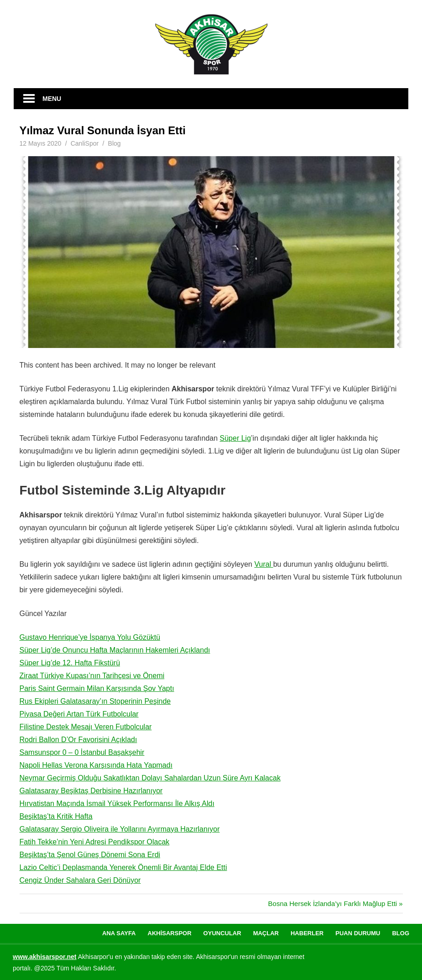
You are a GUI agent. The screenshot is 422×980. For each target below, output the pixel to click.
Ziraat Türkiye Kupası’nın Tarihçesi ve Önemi (92, 676)
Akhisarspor (170, 933)
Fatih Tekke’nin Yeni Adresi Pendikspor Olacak (95, 842)
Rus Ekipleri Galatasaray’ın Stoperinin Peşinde (95, 701)
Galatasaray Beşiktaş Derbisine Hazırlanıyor (91, 791)
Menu (52, 99)
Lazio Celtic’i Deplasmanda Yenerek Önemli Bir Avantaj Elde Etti (123, 867)
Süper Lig (236, 438)
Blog (115, 143)
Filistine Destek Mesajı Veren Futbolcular (86, 727)
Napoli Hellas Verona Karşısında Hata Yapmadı (96, 765)
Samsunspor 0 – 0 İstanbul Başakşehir (82, 752)
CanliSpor (85, 143)
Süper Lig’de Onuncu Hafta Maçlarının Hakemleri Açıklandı (115, 650)
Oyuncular (222, 933)
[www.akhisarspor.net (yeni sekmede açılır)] (45, 957)
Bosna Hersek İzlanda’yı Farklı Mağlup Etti (333, 904)
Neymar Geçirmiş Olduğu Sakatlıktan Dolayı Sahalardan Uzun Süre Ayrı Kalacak (150, 778)
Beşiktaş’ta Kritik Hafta (56, 816)
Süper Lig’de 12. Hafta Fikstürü (70, 663)
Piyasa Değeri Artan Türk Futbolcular (79, 714)
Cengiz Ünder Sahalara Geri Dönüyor (80, 880)
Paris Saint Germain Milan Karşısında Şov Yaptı (97, 688)
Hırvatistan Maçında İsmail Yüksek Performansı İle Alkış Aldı (117, 803)
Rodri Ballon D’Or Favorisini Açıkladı (78, 740)
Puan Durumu (358, 933)
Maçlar (266, 933)
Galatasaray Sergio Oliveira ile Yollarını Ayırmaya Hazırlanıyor (120, 829)
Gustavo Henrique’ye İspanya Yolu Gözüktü (90, 637)
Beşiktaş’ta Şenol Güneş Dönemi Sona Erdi (90, 855)
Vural (263, 564)
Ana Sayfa (119, 933)
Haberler (307, 933)
